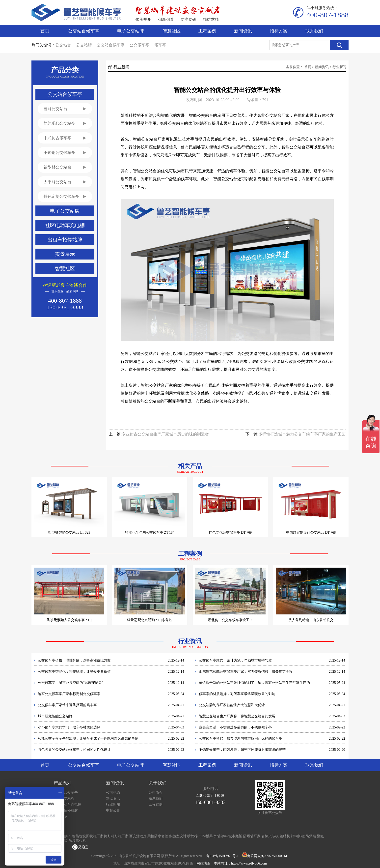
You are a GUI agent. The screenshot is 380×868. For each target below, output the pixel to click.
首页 (45, 31)
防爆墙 (311, 836)
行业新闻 (339, 67)
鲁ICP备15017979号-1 (222, 856)
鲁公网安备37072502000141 (268, 856)
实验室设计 (178, 836)
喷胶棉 (192, 836)
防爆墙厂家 (252, 836)
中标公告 (113, 810)
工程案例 (207, 31)
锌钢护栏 (298, 836)
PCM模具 (206, 836)
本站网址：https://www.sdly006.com (240, 863)
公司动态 (113, 793)
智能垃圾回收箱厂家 (88, 836)
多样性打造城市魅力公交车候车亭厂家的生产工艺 (302, 434)
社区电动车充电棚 (67, 804)
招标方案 (279, 31)
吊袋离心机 (77, 841)
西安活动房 (138, 836)
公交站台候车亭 (84, 31)
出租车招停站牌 (66, 810)
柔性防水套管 (158, 836)
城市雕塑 (235, 836)
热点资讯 (113, 798)
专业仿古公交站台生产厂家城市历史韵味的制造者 (165, 434)
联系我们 (314, 31)
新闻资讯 (243, 31)
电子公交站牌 (131, 31)
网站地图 (203, 863)
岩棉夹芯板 (270, 836)
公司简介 (156, 793)
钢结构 (285, 836)
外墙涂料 (221, 836)
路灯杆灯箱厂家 (116, 836)
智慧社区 (172, 31)
